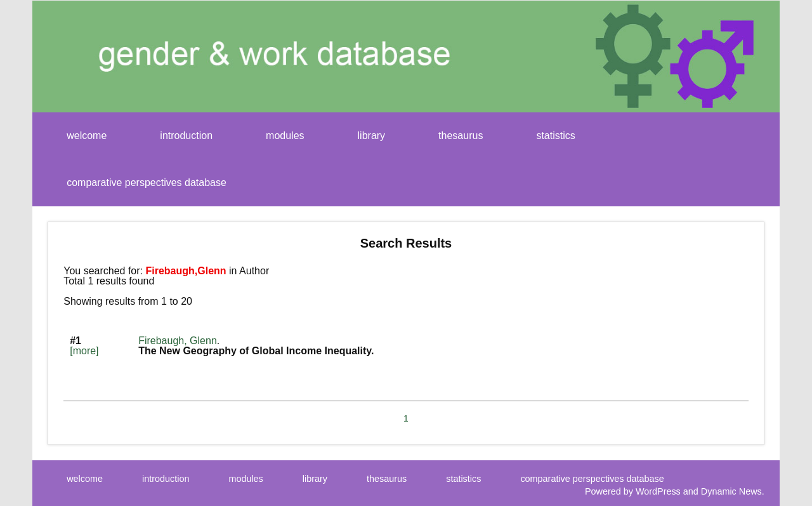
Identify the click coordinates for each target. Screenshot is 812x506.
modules (285, 136)
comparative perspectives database (147, 183)
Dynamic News (731, 491)
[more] (84, 351)
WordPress (658, 491)
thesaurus (461, 136)
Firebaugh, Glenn (178, 341)
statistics (555, 136)
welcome (87, 136)
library (372, 136)
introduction (186, 136)
